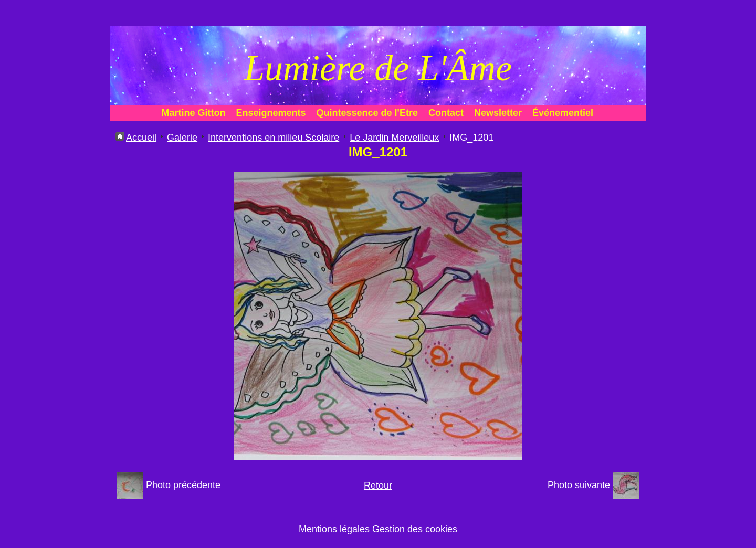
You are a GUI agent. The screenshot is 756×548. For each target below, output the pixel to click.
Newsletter (498, 113)
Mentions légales (334, 529)
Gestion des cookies (415, 529)
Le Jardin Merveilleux (394, 138)
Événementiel (563, 113)
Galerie (182, 138)
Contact (446, 113)
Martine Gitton (194, 113)
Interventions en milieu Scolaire (274, 138)
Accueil (141, 138)
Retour (378, 486)
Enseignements (271, 113)
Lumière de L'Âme (378, 68)
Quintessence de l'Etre (367, 113)
